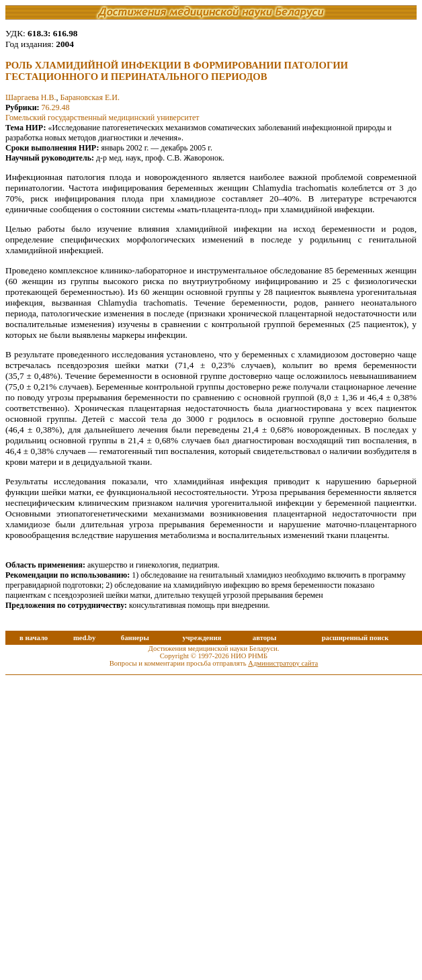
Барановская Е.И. (90, 97)
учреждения (202, 638)
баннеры (135, 638)
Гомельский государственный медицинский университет (102, 118)
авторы (265, 638)
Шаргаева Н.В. (31, 97)
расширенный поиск (355, 638)
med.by (84, 638)
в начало (34, 638)
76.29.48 (56, 107)
